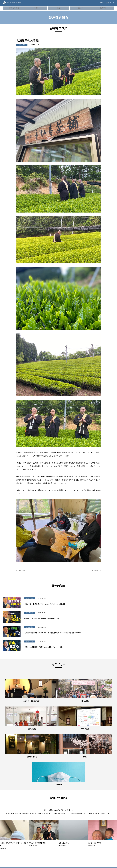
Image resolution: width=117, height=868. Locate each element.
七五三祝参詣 (27, 819)
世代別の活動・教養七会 (12, 810)
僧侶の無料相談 (84, 798)
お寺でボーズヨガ (66, 801)
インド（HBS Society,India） (103, 817)
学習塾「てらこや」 (67, 804)
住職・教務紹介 (9, 801)
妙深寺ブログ (8, 820)
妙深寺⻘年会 (103, 804)
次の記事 (95, 570)
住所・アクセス (9, 807)
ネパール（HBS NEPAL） (106, 812)
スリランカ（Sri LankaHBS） (103, 808)
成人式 (26, 822)
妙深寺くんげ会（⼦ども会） (106, 799)
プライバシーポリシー (86, 814)
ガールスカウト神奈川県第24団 (106, 826)
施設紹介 (7, 804)
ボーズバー (64, 798)
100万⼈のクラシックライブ (68, 809)
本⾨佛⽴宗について (48, 801)
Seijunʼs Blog (9, 823)
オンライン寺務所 (29, 801)
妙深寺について (9, 798)
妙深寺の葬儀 (27, 807)
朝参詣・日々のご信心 (30, 798)
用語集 (44, 804)
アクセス (98, 4)
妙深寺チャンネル (10, 826)
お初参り (26, 816)
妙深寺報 (7, 829)
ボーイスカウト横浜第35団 (106, 821)
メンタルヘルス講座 (86, 801)
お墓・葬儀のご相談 (86, 804)
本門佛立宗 (102, 830)
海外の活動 (8, 814)
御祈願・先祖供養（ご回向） (30, 812)
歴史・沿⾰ (46, 798)
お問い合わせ (109, 4)
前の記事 (22, 570)
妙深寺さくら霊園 (10, 832)
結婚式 (26, 826)
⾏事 (25, 804)
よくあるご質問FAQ (85, 807)
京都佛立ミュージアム (105, 833)
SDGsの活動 (8, 817)
